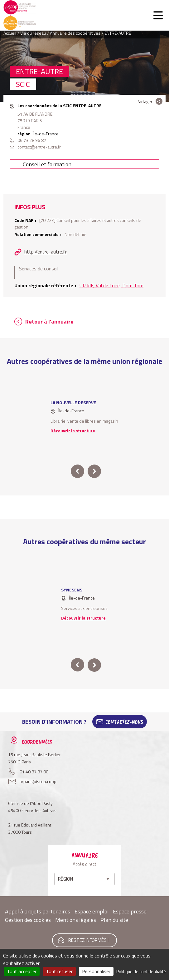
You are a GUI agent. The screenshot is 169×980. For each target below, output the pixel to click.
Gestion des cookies (28, 920)
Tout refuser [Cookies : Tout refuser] (59, 971)
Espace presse (130, 911)
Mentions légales (76, 920)
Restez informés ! (88, 940)
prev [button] (77, 471)
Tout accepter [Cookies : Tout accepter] (22, 971)
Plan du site (114, 920)
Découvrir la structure (73, 431)
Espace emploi (92, 911)
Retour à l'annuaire (49, 322)
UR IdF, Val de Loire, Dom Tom (111, 285)
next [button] (94, 471)
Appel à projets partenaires (38, 911)
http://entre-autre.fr (46, 252)
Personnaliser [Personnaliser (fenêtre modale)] (96, 971)
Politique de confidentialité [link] (141, 971)
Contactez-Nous (124, 722)
